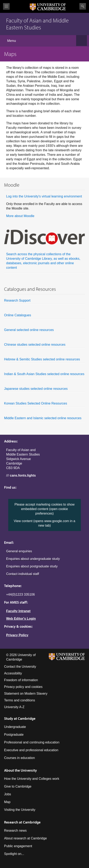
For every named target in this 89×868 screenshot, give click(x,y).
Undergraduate (15, 727)
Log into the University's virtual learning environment (44, 196)
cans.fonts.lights (23, 475)
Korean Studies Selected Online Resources (44, 404)
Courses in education (19, 758)
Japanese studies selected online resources (44, 390)
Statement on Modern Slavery (26, 694)
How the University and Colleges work (32, 779)
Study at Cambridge (20, 718)
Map (7, 802)
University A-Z (14, 707)
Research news (15, 831)
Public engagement (18, 846)
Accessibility (13, 673)
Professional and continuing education (32, 742)
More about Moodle (20, 216)
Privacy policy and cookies (23, 687)
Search (83, 6)
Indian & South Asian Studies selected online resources (44, 375)
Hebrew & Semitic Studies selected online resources (44, 360)
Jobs (8, 794)
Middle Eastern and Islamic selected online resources (44, 419)
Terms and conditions (20, 700)
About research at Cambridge (25, 838)
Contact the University (20, 667)
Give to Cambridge (18, 786)
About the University (20, 770)
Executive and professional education (31, 750)
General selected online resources (44, 331)
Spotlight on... (14, 854)
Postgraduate (14, 735)
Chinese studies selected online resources (44, 346)
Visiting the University (20, 810)
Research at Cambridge (22, 822)
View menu (6, 6)
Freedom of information (21, 680)
